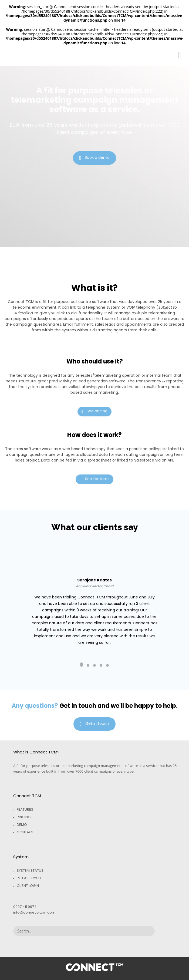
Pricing (24, 817)
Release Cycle (29, 878)
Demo (22, 825)
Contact (25, 832)
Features (25, 809)
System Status (30, 870)
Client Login (28, 886)
